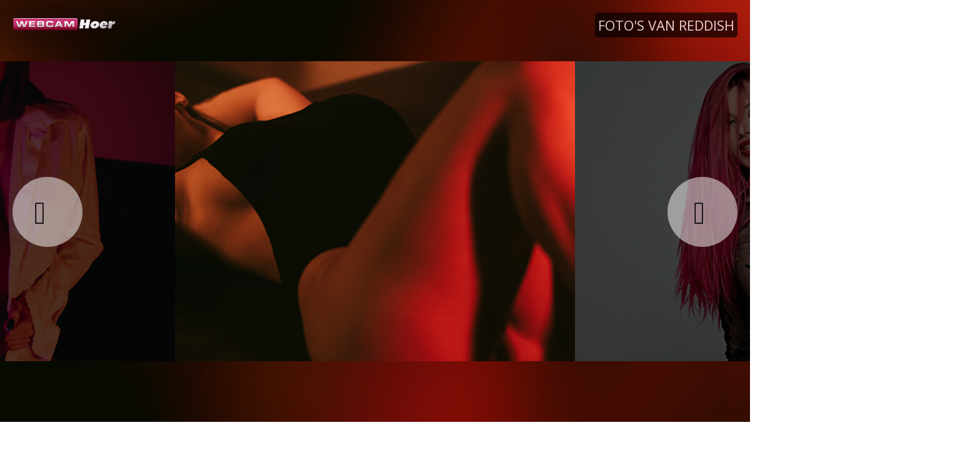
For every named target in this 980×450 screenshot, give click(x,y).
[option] (375, 211)
